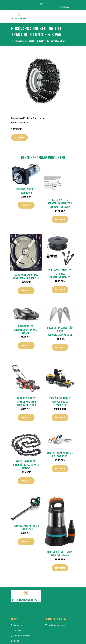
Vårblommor (19, 630)
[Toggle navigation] (72, 16)
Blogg (16, 641)
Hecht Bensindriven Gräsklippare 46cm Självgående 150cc (26, 402)
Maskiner (28, 118)
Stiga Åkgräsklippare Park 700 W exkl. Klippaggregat (60, 402)
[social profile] (47, 3)
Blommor (18, 625)
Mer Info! (20, 138)
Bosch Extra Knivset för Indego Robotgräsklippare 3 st (60, 331)
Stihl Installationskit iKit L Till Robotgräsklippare (60, 274)
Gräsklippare (39, 118)
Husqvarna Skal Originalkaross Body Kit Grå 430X (26, 330)
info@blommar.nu (67, 7)
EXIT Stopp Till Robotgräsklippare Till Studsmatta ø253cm (60, 203)
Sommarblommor (22, 636)
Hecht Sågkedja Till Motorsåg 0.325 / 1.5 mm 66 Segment (26, 465)
